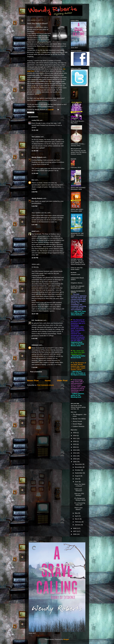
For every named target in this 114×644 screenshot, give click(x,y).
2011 (75, 456)
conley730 (35, 120)
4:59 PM (35, 192)
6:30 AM (35, 338)
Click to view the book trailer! (77, 269)
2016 (75, 441)
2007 (75, 531)
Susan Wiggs (77, 424)
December (79, 464)
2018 (75, 436)
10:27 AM (35, 314)
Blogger (66, 639)
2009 (75, 462)
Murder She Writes (79, 419)
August (78, 476)
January (78, 525)
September (79, 473)
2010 (75, 459)
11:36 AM (35, 151)
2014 (75, 447)
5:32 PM (35, 206)
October (78, 470)
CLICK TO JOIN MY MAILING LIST (78, 287)
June (77, 482)
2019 (75, 433)
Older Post (62, 381)
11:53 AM (35, 173)
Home (48, 381)
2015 (75, 444)
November (79, 467)
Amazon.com (75, 274)
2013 (75, 450)
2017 (75, 438)
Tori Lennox (36, 137)
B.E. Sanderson (37, 320)
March (77, 519)
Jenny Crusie (77, 421)
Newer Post (33, 381)
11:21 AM (35, 130)
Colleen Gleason (79, 426)
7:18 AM (35, 367)
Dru (33, 180)
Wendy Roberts (37, 157)
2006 (75, 534)
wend (34, 231)
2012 (75, 453)
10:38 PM (35, 258)
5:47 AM (35, 225)
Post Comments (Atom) (45, 385)
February (78, 522)
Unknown (35, 345)
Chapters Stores (77, 283)
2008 (75, 528)
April (77, 516)
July (77, 479)
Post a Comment (36, 372)
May (76, 513)
